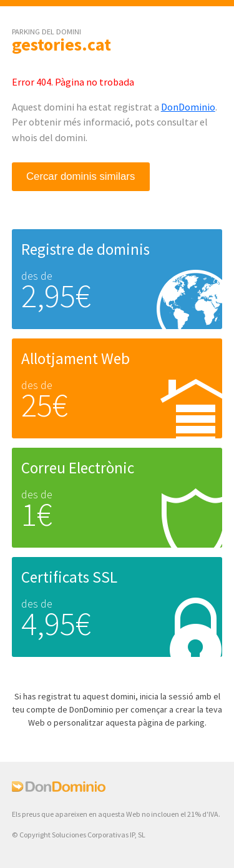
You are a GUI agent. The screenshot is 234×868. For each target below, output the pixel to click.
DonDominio (188, 107)
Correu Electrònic (78, 468)
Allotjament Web (76, 358)
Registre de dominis (85, 249)
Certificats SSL (69, 577)
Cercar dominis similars (80, 176)
